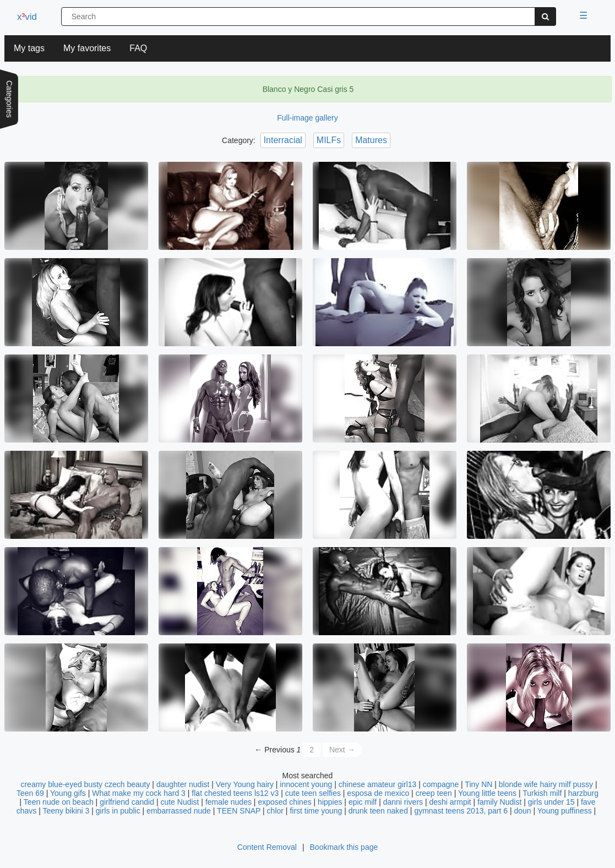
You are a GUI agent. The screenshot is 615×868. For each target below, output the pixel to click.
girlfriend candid (127, 802)
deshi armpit (450, 802)
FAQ (138, 48)
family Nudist (499, 802)
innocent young (306, 784)
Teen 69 (30, 793)
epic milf (363, 802)
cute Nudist (179, 802)
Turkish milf (542, 793)
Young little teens (487, 793)
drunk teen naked (378, 811)
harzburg (583, 793)
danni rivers (403, 802)
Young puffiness (565, 811)
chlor (275, 811)
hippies (330, 802)
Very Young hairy (245, 784)
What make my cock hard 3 (139, 793)
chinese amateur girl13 (378, 784)
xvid (27, 17)
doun (522, 811)
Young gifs (68, 793)
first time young (316, 811)
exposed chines (284, 802)
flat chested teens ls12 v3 (235, 793)
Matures (371, 140)
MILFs (329, 140)
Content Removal (267, 847)
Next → (342, 750)
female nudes (228, 802)
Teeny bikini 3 (66, 811)
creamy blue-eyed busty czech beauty (85, 784)
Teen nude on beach (59, 802)
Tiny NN (478, 784)
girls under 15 (551, 802)
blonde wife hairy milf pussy (546, 784)
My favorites (87, 48)
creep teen (434, 793)
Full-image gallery (307, 118)
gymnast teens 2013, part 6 (461, 811)
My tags (29, 48)
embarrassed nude (179, 811)
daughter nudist (183, 784)
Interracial (283, 140)
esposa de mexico (378, 793)
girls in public (118, 811)
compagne (441, 784)
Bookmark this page (344, 847)
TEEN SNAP (239, 811)
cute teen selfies (313, 793)
